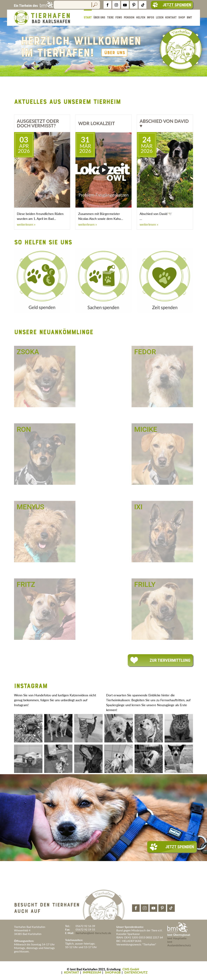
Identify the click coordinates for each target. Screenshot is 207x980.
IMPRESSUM (92, 972)
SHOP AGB (113, 972)
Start (88, 17)
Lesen (160, 17)
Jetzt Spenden (172, 5)
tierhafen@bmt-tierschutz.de (93, 933)
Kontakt (171, 17)
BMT (189, 17)
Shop (182, 17)
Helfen (141, 17)
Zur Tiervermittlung (160, 660)
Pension (129, 17)
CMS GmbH (131, 969)
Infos (151, 17)
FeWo (119, 17)
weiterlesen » (26, 224)
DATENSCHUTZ (136, 972)
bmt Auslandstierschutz (179, 943)
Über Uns (99, 17)
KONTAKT (72, 972)
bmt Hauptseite (177, 938)
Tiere (110, 17)
